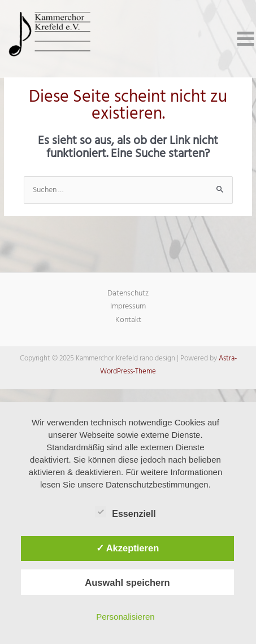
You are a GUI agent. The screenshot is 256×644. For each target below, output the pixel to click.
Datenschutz (128, 293)
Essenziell (125, 512)
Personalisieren (125, 617)
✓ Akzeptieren (128, 548)
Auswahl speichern (127, 582)
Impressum (128, 306)
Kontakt (128, 320)
